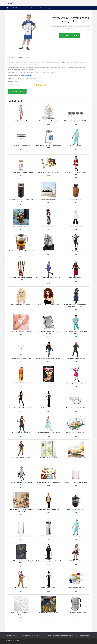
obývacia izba (37, 636)
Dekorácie (9, 636)
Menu (8, 8)
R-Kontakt (83, 26)
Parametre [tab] (20, 57)
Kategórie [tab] (28, 57)
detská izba (30, 636)
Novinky (15, 8)
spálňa (43, 636)
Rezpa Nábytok (15, 641)
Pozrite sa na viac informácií (30, 64)
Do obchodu (18, 91)
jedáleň (71, 636)
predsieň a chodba (63, 636)
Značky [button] (33, 8)
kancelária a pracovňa (52, 636)
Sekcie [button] (42, 8)
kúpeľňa (76, 636)
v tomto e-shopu (27, 75)
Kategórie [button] (24, 8)
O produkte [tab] (12, 57)
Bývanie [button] (51, 8)
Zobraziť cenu (71, 35)
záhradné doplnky (84, 636)
